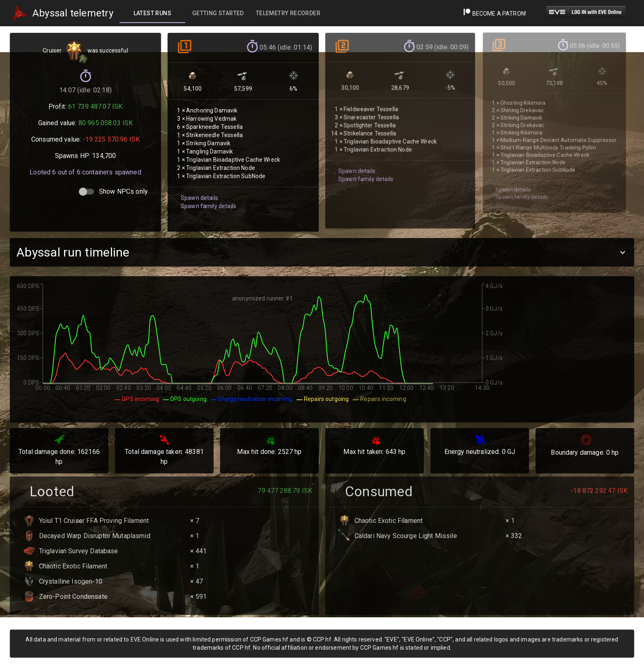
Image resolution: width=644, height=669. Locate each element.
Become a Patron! (495, 14)
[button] (322, 252)
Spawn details (198, 189)
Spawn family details (207, 196)
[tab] (152, 13)
